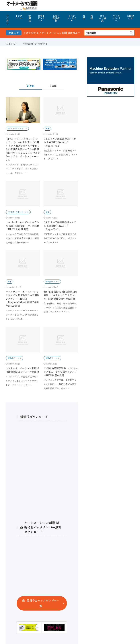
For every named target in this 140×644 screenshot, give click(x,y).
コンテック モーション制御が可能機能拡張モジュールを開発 (22, 370)
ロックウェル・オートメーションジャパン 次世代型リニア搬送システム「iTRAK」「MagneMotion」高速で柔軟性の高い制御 (23, 299)
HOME (7, 19)
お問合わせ (130, 17)
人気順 (53, 86)
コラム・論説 (102, 18)
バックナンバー (116, 18)
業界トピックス (41, 18)
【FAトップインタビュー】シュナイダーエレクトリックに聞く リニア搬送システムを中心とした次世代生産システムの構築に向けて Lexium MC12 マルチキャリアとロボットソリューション (23, 149)
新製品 (30, 18)
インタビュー (19, 17)
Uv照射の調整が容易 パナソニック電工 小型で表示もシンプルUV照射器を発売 (61, 372)
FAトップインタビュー (17, 128)
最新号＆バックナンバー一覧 (43, 603)
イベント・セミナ (72, 18)
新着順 (31, 86)
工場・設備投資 (56, 18)
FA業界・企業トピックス (18, 212)
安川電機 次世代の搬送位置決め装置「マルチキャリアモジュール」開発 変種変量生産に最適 (60, 295)
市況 (84, 17)
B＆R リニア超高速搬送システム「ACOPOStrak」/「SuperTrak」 (60, 142)
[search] (131, 33)
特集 (92, 17)
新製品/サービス (52, 281)
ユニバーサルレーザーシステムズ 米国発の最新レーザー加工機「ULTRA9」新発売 (23, 226)
